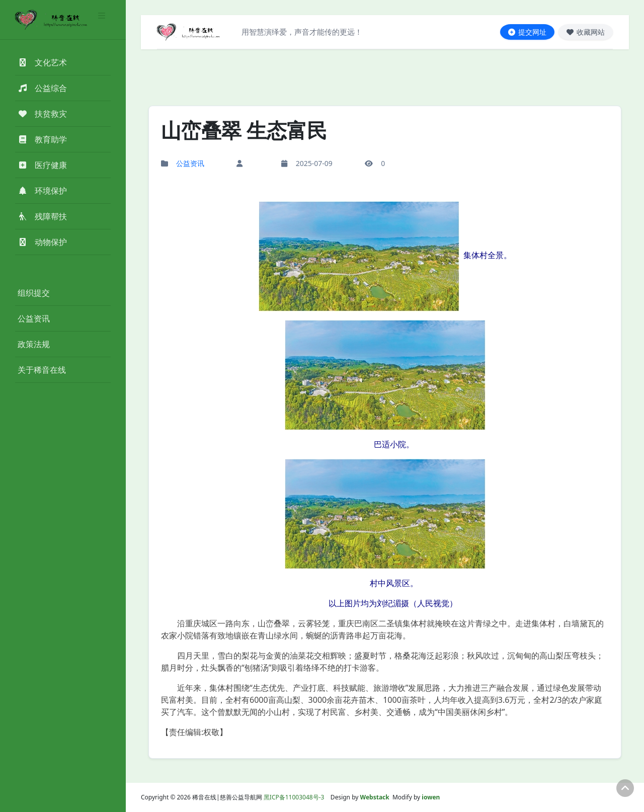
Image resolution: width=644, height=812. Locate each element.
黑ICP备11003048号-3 (294, 797)
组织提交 (34, 293)
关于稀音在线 (42, 370)
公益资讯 (34, 318)
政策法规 (34, 344)
